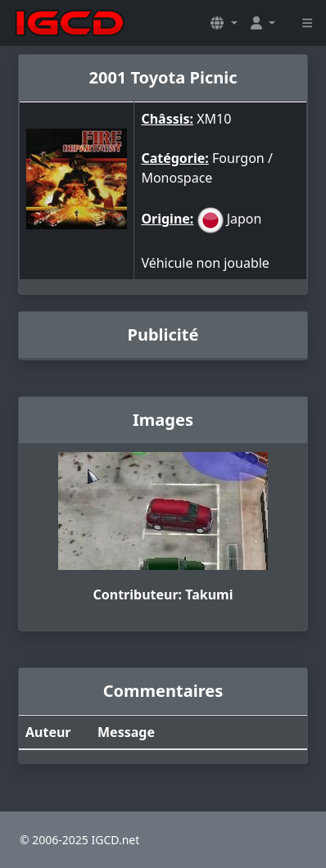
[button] (224, 23)
